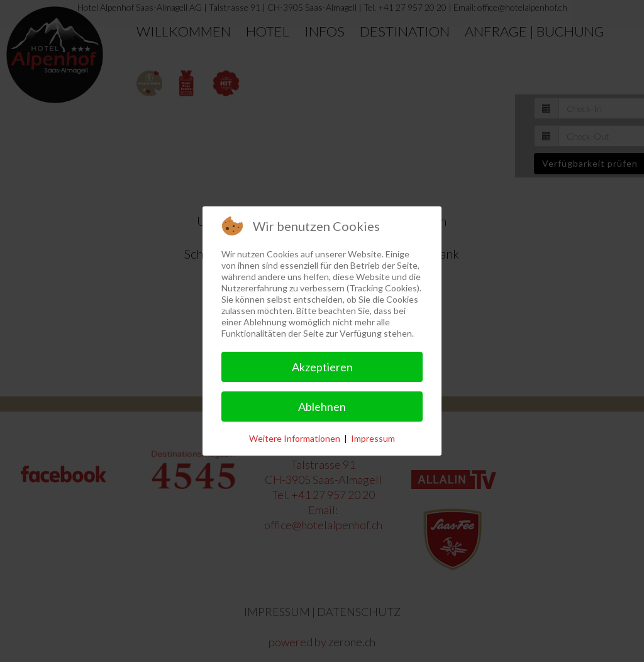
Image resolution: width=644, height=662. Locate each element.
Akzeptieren (322, 367)
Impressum (373, 438)
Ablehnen (322, 407)
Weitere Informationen (295, 438)
